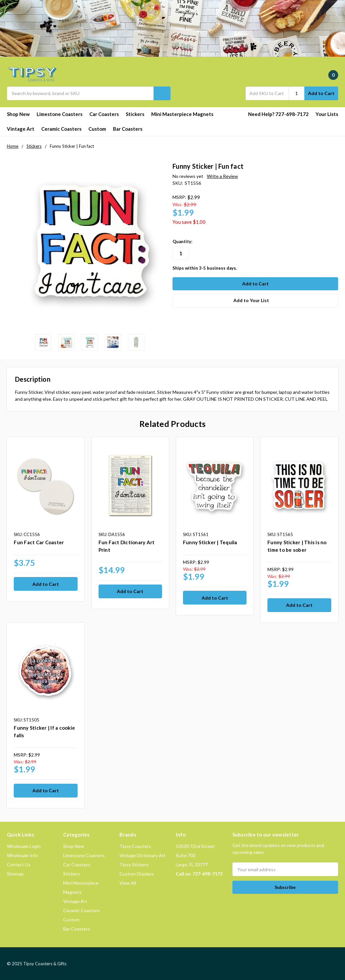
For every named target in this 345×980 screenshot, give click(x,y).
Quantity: (182, 241)
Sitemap (15, 873)
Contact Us (19, 864)
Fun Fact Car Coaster (39, 542)
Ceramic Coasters (61, 129)
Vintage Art (21, 129)
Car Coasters (104, 114)
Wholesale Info (22, 855)
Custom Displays (137, 873)
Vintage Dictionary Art (143, 855)
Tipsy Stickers (134, 864)
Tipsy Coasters (135, 846)
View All (128, 883)
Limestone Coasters (60, 114)
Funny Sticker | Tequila (210, 542)
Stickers (135, 114)
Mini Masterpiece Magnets (182, 114)
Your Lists (327, 114)
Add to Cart (321, 93)
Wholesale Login (24, 846)
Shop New (18, 114)
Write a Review (222, 176)
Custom (97, 129)
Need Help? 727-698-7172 (278, 114)
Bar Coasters (128, 129)
